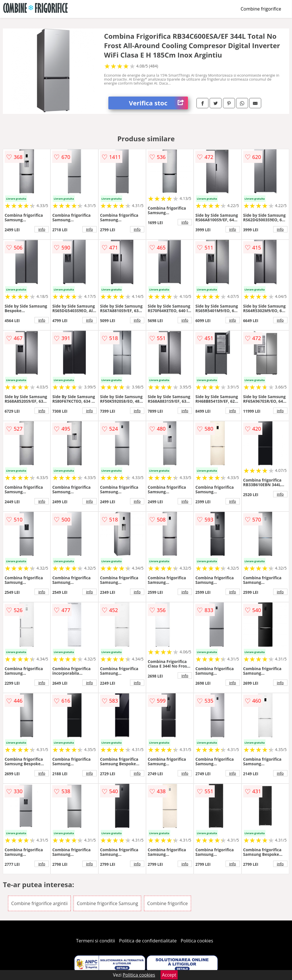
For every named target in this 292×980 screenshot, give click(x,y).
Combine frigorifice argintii (39, 903)
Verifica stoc (158, 103)
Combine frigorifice (261, 9)
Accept (169, 975)
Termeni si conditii (96, 941)
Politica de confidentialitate (148, 941)
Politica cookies (197, 941)
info (42, 229)
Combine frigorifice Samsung (107, 903)
